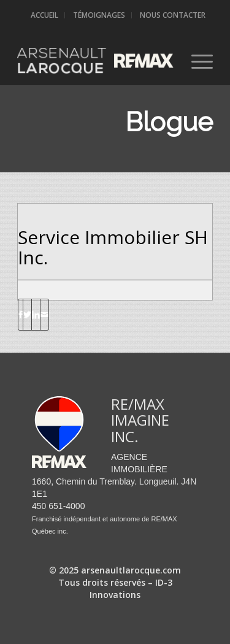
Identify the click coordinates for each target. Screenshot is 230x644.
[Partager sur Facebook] (21, 315)
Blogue (169, 122)
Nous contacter (173, 15)
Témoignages (99, 15)
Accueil (44, 15)
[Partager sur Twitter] (27, 315)
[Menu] (196, 61)
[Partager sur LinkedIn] (36, 315)
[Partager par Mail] (44, 315)
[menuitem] (45, 15)
